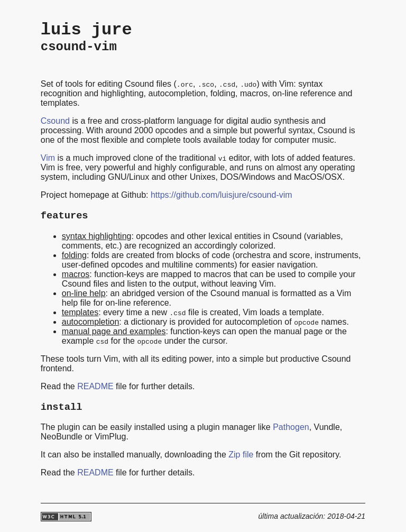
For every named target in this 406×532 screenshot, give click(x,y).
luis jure (86, 30)
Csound (55, 121)
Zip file (241, 455)
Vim (48, 158)
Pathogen (291, 427)
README (95, 386)
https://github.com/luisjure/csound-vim (222, 195)
